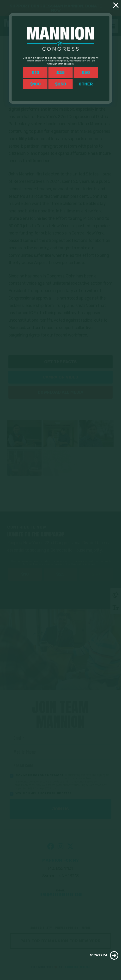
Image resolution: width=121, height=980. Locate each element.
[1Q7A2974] (114, 955)
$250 (60, 84)
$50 (86, 72)
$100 (35, 84)
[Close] (116, 5)
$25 (60, 72)
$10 (35, 72)
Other (86, 84)
